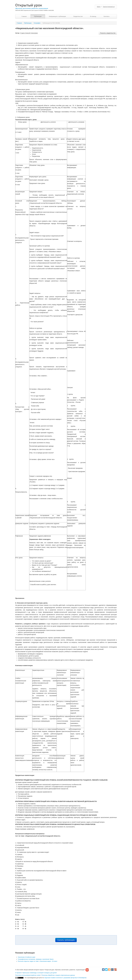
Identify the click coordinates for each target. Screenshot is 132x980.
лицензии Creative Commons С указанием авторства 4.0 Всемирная (65, 978)
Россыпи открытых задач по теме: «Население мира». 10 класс (38, 961)
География (37, 23)
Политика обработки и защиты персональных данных (58, 975)
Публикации (38, 16)
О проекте (18, 973)
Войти (99, 7)
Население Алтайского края (27, 957)
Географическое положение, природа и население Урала (36, 959)
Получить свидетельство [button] (108, 33)
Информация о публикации (57, 16)
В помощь (93, 16)
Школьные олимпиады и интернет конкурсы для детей (40, 973)
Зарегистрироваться (109, 7)
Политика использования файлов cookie (28, 975)
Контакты (107, 16)
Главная (24, 16)
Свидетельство (78, 16)
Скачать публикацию (66, 940)
